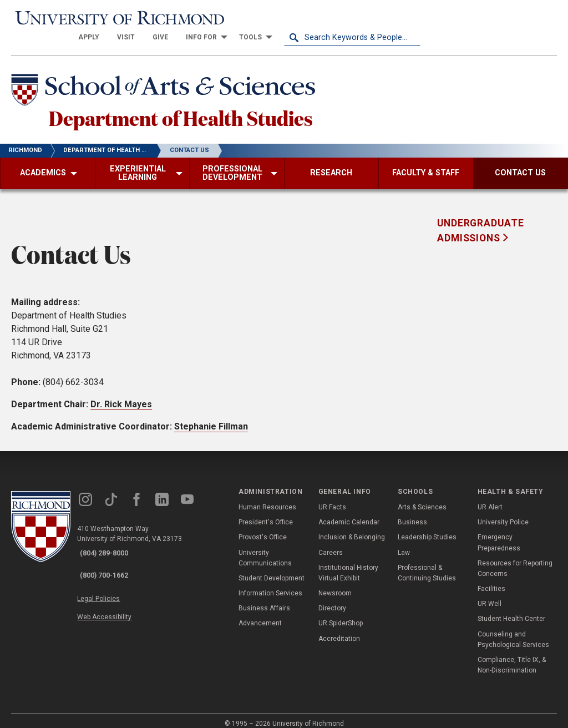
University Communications (265, 548)
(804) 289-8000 (111, 544)
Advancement (260, 614)
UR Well (490, 594)
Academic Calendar (349, 513)
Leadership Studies (427, 528)
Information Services (270, 584)
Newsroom (335, 584)
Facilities (491, 579)
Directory (332, 599)
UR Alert (490, 498)
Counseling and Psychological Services (513, 630)
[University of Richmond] (79, 18)
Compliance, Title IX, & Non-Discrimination (512, 656)
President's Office (266, 513)
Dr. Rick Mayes (121, 395)
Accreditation (339, 629)
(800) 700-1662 (111, 558)
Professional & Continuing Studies (427, 563)
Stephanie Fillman (211, 417)
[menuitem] (225, 18)
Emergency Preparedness (499, 533)
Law (404, 543)
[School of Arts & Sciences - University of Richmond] (180, 74)
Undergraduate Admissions (480, 221)
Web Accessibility (115, 592)
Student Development (272, 569)
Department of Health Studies (220, 105)
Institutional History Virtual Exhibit (348, 563)
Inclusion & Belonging (352, 528)
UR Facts (332, 498)
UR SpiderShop (341, 614)
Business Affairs (264, 599)
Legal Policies (110, 579)
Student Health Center (511, 610)
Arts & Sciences (422, 498)
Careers (331, 543)
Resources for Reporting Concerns (515, 559)
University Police (503, 513)
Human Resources (267, 498)
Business (412, 513)
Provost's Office (263, 528)
